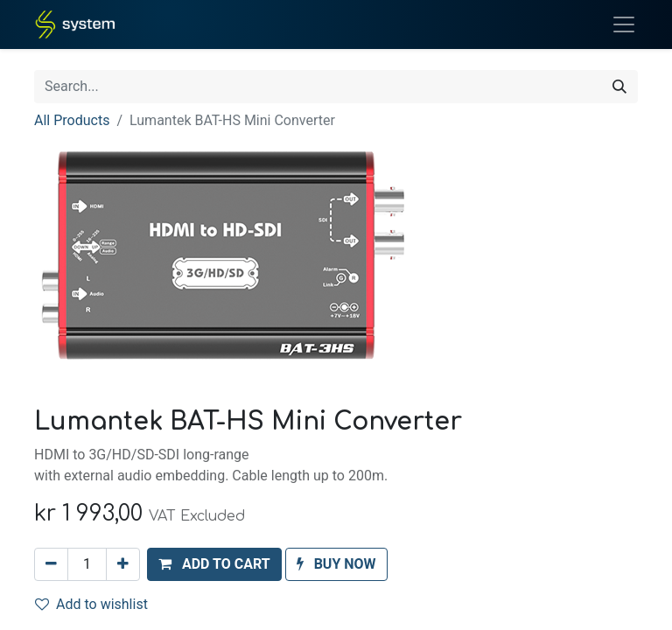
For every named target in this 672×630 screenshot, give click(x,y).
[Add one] (123, 564)
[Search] (619, 87)
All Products (72, 120)
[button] (214, 564)
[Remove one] (51, 564)
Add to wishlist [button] (91, 604)
